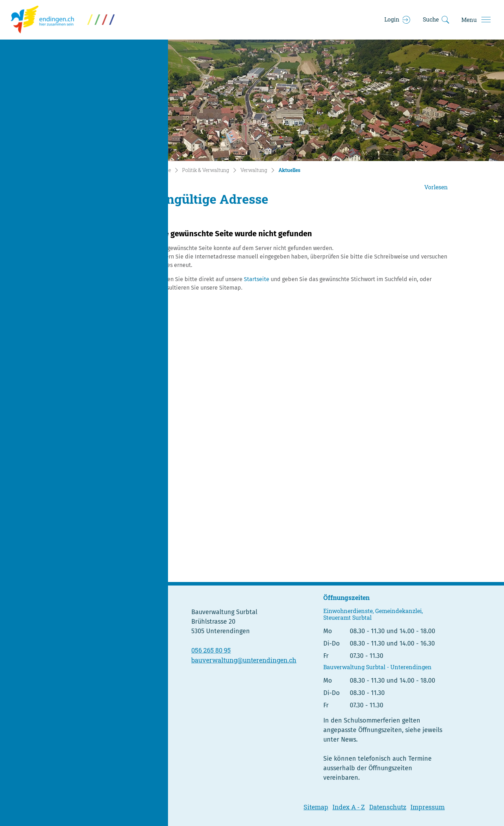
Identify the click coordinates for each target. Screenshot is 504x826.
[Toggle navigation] (476, 20)
